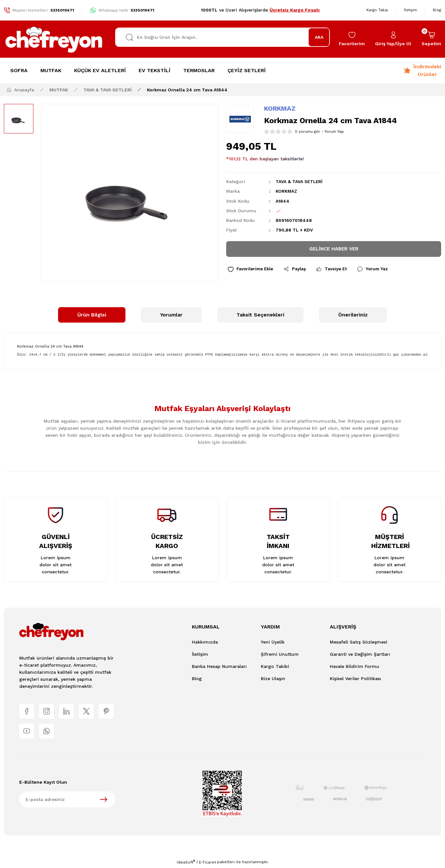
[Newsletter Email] (67, 801)
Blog (197, 678)
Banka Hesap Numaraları (219, 666)
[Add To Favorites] (252, 270)
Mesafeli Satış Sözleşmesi (359, 642)
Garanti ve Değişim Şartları (360, 654)
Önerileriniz (353, 315)
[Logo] (54, 39)
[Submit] (104, 801)
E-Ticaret (207, 864)
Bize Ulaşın (273, 678)
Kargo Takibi (275, 666)
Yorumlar (171, 315)
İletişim (200, 654)
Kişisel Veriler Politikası (355, 678)
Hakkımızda (205, 642)
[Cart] (431, 39)
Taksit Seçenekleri (260, 315)
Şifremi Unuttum (280, 654)
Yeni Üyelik (273, 642)
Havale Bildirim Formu (355, 666)
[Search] (223, 37)
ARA (319, 37)
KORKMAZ (280, 108)
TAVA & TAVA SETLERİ (300, 181)
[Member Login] (393, 39)
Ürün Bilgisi (92, 315)
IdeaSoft (186, 863)
